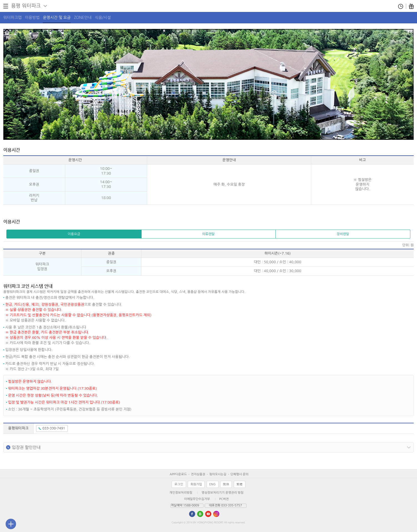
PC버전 (224, 499)
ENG (213, 484)
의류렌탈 (208, 234)
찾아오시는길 (218, 474)
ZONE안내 (83, 18)
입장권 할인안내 (26, 447)
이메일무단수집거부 (197, 499)
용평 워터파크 (26, 6)
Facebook (192, 514)
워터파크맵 (12, 18)
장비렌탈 (343, 234)
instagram (216, 514)
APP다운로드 (178, 474)
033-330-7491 (54, 428)
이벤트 (411, 6)
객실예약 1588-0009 (185, 505)
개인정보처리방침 (181, 493)
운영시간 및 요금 (57, 18)
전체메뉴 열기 (6, 6)
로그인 (179, 484)
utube (208, 514)
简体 (226, 484)
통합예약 (401, 6)
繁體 (240, 484)
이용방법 (32, 18)
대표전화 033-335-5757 (226, 505)
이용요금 (74, 234)
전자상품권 (198, 474)
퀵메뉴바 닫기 (11, 524)
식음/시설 (103, 18)
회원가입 (196, 484)
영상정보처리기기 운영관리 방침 (223, 493)
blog (200, 514)
